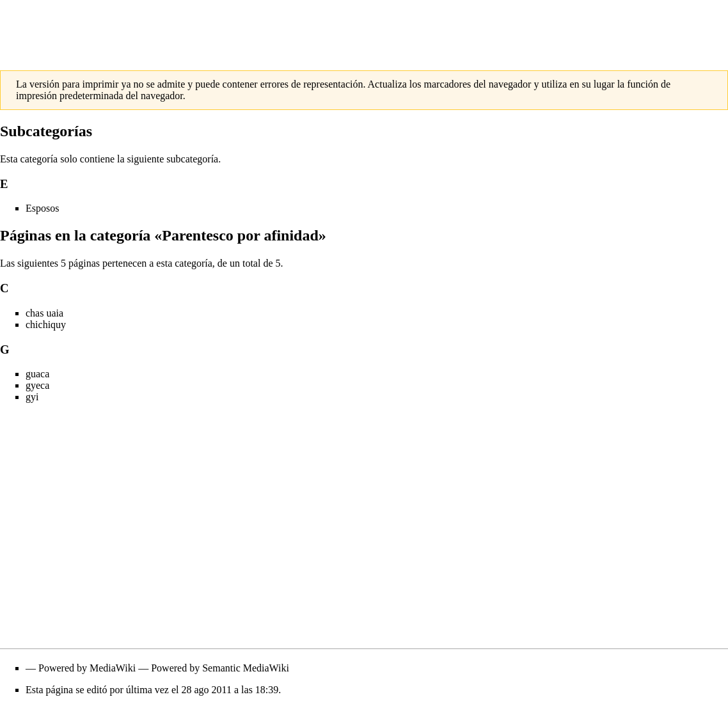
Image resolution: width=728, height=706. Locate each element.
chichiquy (46, 325)
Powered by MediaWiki (87, 668)
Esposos (42, 208)
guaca (37, 374)
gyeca (37, 385)
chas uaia (44, 313)
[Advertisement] (364, 29)
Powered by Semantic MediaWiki (220, 668)
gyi (32, 397)
